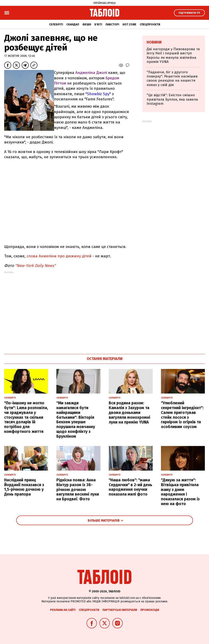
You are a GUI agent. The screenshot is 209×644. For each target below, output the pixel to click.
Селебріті (56, 24)
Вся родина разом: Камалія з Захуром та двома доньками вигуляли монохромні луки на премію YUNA (129, 412)
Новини (154, 42)
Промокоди (150, 610)
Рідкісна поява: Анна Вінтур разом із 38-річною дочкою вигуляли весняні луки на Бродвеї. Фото (78, 490)
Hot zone (129, 24)
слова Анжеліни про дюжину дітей (59, 256)
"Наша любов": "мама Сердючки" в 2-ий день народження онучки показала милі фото (130, 487)
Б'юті (98, 24)
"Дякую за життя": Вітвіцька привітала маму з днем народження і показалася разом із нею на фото (180, 492)
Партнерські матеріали (120, 610)
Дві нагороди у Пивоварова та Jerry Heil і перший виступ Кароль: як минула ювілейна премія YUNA (173, 55)
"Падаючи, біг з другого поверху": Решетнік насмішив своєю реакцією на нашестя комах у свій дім (172, 78)
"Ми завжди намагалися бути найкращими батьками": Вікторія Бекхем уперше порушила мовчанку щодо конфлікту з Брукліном (76, 420)
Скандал (73, 24)
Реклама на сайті (63, 610)
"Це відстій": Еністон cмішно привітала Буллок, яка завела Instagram (172, 99)
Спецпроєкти (150, 24)
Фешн (87, 24)
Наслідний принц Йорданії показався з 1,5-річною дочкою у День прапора (24, 487)
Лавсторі (112, 24)
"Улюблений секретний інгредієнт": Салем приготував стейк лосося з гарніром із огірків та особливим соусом (182, 415)
